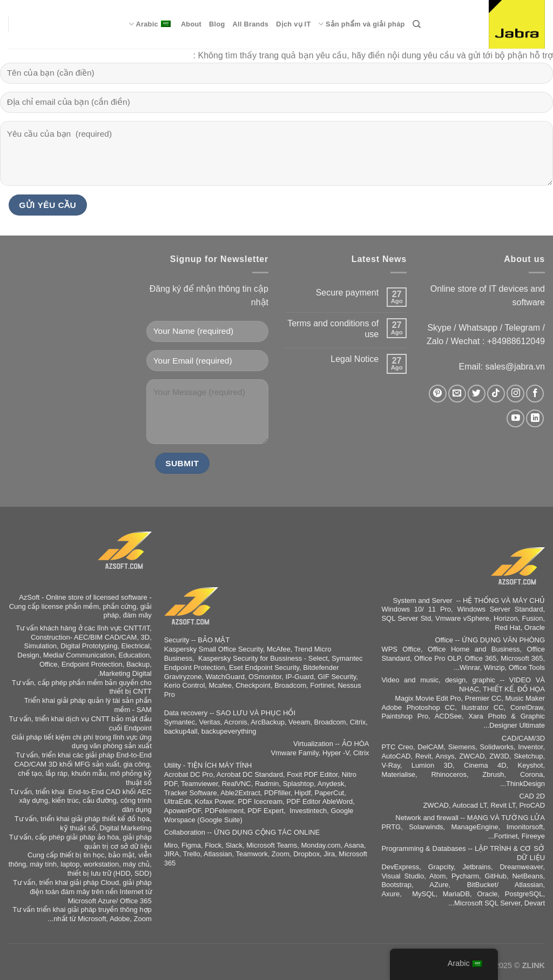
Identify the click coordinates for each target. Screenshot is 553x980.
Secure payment (348, 293)
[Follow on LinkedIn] (535, 418)
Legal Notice (355, 359)
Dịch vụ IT (293, 24)
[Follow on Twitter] (477, 394)
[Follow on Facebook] (535, 394)
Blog (217, 24)
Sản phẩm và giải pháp (361, 24)
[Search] (417, 24)
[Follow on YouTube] (515, 418)
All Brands (251, 24)
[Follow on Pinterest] (438, 394)
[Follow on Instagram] (515, 394)
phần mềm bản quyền (104, 683)
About (191, 24)
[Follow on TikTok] (496, 394)
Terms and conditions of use (333, 328)
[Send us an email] (457, 394)
